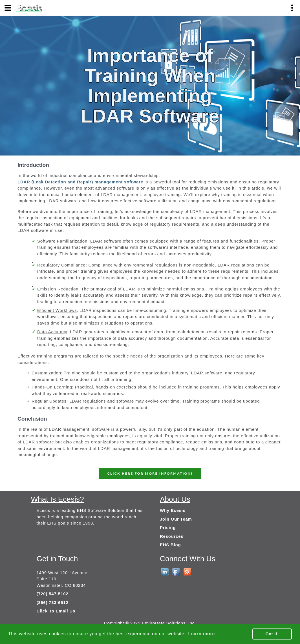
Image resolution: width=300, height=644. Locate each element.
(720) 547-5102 (52, 594)
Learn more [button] (201, 634)
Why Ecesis (173, 510)
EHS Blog (170, 545)
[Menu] (8, 8)
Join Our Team (176, 519)
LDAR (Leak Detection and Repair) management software (80, 182)
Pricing (168, 528)
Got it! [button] (272, 634)
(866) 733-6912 (52, 602)
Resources (172, 536)
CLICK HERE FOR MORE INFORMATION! (150, 473)
